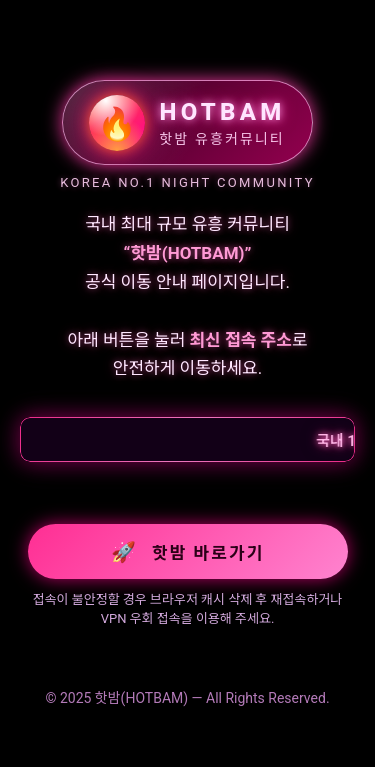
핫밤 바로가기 (188, 552)
